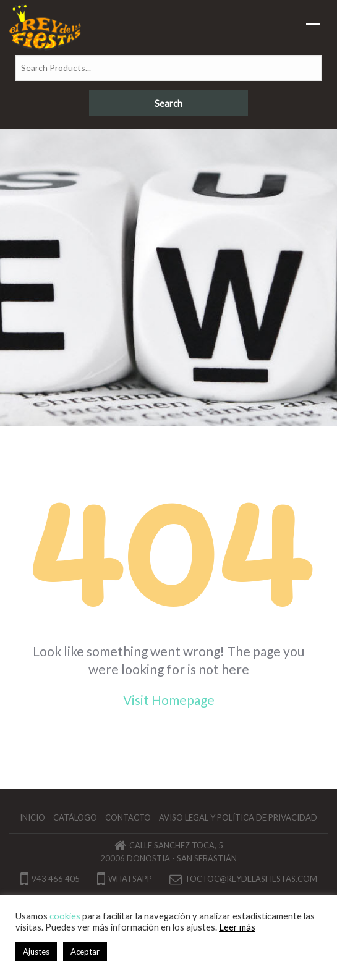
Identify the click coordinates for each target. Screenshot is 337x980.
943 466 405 (50, 879)
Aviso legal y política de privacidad (238, 817)
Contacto (128, 817)
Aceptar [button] (85, 952)
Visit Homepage (169, 700)
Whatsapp (125, 879)
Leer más (237, 927)
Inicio (32, 817)
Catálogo (75, 817)
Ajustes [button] (36, 952)
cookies (65, 916)
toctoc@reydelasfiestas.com (251, 879)
